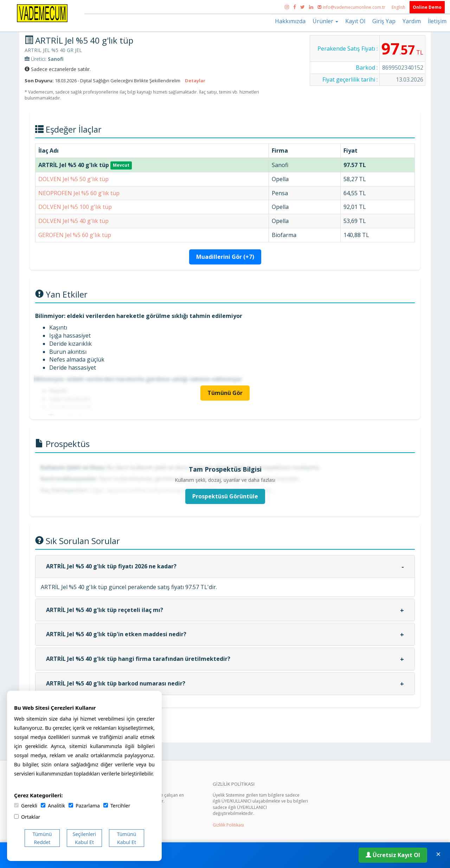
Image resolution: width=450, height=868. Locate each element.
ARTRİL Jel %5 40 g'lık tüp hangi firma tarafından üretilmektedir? (138, 659)
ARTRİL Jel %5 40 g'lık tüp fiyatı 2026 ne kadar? (111, 566)
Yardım (412, 21)
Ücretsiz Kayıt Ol (393, 855)
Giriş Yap (384, 21)
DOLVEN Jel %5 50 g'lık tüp (73, 179)
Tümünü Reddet (42, 838)
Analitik (53, 806)
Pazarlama (84, 806)
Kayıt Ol (355, 21)
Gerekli (26, 806)
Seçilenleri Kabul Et (85, 838)
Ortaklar (27, 817)
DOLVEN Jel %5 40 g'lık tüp (73, 221)
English (399, 7)
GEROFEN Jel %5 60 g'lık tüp (75, 235)
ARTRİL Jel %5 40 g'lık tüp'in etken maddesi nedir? (116, 634)
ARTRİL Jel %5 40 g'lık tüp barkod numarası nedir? (116, 683)
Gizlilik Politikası (228, 825)
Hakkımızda (290, 21)
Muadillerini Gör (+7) (225, 257)
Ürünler (325, 21)
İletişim (437, 21)
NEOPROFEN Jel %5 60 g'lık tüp (79, 193)
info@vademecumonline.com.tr (352, 7)
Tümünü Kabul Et (127, 838)
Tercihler (117, 806)
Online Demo (427, 7)
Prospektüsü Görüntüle (225, 496)
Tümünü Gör (225, 393)
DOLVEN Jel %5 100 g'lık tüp (75, 207)
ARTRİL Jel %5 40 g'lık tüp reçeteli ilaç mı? (105, 610)
